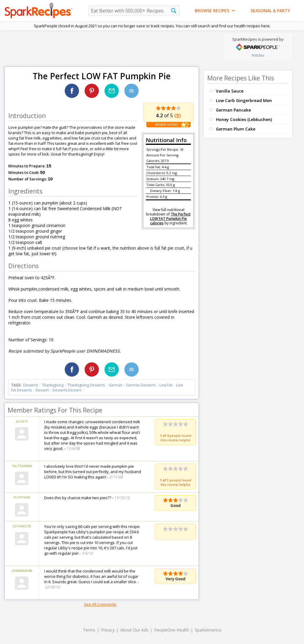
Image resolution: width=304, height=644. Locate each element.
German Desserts (141, 385)
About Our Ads (134, 630)
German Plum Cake (236, 129)
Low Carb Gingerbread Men (244, 100)
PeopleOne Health (172, 630)
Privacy (108, 630)
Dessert (42, 390)
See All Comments (100, 604)
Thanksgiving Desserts (86, 385)
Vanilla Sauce (230, 91)
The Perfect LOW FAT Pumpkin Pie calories (170, 219)
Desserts (31, 385)
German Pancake (233, 110)
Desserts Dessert (67, 390)
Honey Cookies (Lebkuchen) (244, 119)
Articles (258, 55)
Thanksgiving (53, 385)
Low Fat (166, 385)
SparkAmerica (208, 630)
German (115, 385)
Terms (89, 630)
